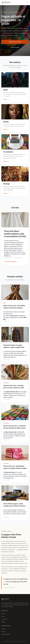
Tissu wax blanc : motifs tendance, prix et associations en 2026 (15, 234)
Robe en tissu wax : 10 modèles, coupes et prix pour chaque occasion (14, 308)
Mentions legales (6, 634)
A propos (4, 629)
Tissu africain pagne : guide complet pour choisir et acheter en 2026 (14, 506)
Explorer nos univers (15, 42)
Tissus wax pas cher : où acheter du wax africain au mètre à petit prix (15, 428)
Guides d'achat (15, 47)
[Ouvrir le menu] (28, 3)
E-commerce (4, 619)
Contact (3, 631)
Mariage (3, 622)
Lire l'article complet (11, 262)
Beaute (3, 616)
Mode (3, 614)
